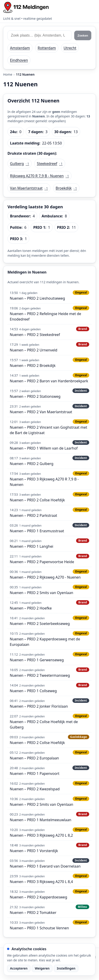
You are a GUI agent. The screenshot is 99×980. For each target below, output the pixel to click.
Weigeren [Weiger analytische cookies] (42, 968)
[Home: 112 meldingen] (26, 7)
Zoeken (83, 36)
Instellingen (66, 968)
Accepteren (19, 968)
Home (8, 74)
